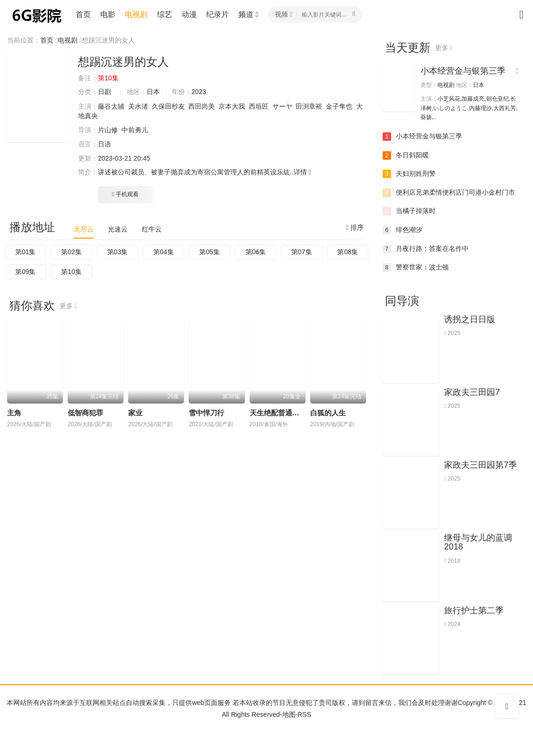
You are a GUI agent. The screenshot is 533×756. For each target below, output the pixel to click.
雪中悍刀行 (206, 413)
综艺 (165, 14)
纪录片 (218, 14)
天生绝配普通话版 (278, 413)
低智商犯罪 (85, 413)
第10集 (71, 272)
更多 (68, 306)
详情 (302, 172)
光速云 (118, 229)
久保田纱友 (168, 106)
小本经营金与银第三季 (463, 71)
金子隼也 (339, 106)
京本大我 (232, 106)
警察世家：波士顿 (416, 267)
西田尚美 (201, 106)
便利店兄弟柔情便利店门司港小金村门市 (449, 193)
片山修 (108, 130)
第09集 (26, 272)
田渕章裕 (309, 106)
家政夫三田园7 (472, 392)
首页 (83, 14)
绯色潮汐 (402, 230)
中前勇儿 (135, 130)
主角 (14, 413)
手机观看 (125, 194)
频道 (248, 14)
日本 (153, 92)
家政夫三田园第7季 (481, 465)
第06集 (256, 252)
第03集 (118, 252)
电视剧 (136, 14)
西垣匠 (259, 106)
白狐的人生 (328, 413)
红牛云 (152, 229)
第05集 (210, 252)
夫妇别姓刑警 (409, 174)
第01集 (26, 252)
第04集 (164, 252)
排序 (355, 227)
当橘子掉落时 (409, 211)
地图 (289, 714)
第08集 (348, 252)
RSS (304, 714)
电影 (108, 14)
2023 (199, 92)
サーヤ (282, 106)
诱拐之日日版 (470, 319)
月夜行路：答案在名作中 (426, 249)
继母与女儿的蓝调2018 (478, 542)
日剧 (105, 92)
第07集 (302, 252)
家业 (135, 413)
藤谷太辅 (111, 106)
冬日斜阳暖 (406, 155)
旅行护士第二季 (474, 610)
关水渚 (138, 106)
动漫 (189, 14)
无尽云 (84, 229)
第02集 (71, 252)
